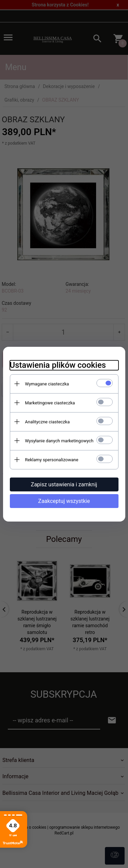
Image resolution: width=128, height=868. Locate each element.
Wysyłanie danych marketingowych (59, 441)
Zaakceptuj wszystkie (64, 501)
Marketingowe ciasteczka (50, 403)
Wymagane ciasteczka (47, 384)
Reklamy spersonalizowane (52, 460)
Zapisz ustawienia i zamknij (64, 484)
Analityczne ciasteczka (48, 422)
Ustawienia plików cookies (58, 365)
